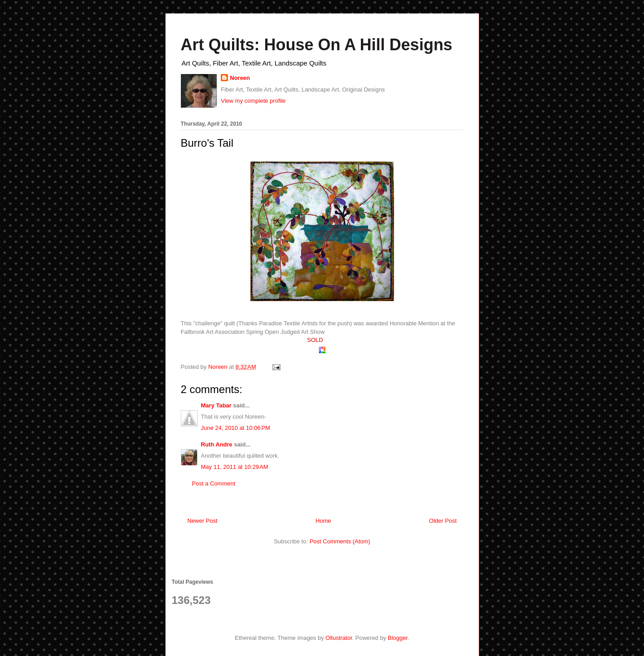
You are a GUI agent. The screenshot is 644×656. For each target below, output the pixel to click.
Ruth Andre (217, 444)
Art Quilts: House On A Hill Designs (317, 45)
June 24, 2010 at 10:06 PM (236, 428)
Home (323, 521)
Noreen (240, 78)
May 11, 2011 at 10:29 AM (235, 467)
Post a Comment (214, 483)
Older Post (443, 521)
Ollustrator (339, 638)
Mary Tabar (216, 405)
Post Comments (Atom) (340, 541)
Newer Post (203, 521)
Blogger (398, 638)
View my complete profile (253, 101)
